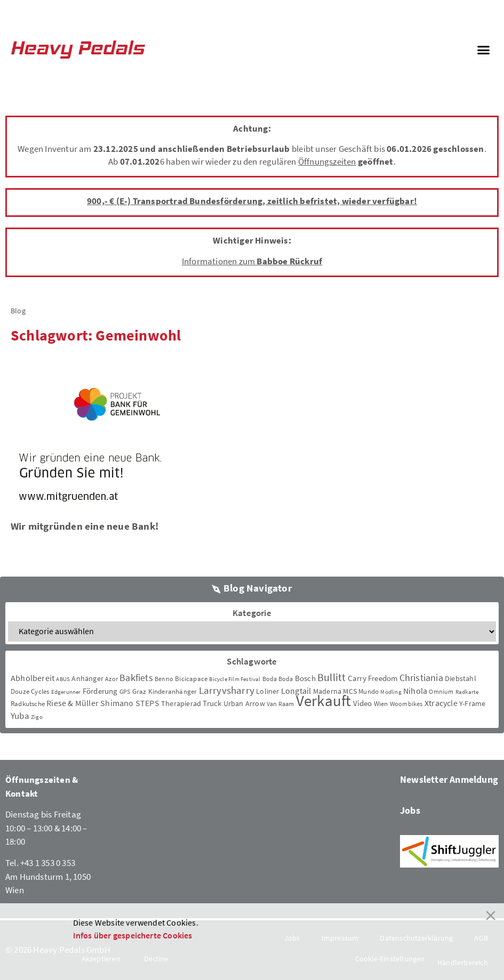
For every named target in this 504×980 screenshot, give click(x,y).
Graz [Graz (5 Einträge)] (139, 691)
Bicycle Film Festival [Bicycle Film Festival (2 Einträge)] (235, 679)
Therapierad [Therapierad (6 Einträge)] (181, 703)
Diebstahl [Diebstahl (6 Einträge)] (461, 678)
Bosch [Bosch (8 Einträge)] (305, 678)
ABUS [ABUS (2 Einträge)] (63, 679)
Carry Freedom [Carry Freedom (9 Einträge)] (373, 678)
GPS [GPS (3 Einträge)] (125, 691)
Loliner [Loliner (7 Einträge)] (267, 691)
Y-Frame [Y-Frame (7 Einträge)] (472, 703)
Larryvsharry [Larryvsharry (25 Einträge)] (227, 690)
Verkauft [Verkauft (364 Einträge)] (324, 700)
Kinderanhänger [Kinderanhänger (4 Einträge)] (173, 691)
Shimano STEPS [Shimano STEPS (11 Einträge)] (130, 703)
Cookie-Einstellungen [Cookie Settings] (390, 959)
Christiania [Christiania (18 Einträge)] (421, 678)
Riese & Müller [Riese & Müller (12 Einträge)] (73, 703)
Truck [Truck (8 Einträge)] (212, 703)
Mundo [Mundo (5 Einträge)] (369, 691)
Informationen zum (252, 261)
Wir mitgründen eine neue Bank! (85, 526)
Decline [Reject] (156, 959)
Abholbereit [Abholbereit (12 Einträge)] (33, 678)
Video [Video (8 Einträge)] (363, 703)
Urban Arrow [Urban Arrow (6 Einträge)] (244, 703)
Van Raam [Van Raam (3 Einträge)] (281, 704)
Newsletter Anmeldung (449, 779)
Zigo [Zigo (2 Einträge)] (37, 717)
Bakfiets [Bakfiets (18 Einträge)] (136, 678)
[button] (483, 50)
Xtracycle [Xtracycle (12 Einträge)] (441, 703)
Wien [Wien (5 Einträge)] (381, 704)
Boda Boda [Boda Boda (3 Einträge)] (278, 679)
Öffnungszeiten (327, 161)
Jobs (410, 810)
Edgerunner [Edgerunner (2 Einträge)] (66, 692)
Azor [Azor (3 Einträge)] (111, 679)
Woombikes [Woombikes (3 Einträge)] (406, 704)
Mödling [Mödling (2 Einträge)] (391, 692)
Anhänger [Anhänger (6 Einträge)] (87, 678)
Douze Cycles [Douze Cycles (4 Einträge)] (30, 691)
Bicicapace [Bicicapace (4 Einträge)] (191, 679)
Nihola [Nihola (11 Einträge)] (415, 691)
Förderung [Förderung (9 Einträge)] (100, 691)
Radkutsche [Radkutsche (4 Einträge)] (28, 704)
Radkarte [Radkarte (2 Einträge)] (467, 692)
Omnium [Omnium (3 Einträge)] (441, 691)
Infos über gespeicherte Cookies (133, 935)
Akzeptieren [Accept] (101, 959)
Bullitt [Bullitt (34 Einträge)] (331, 677)
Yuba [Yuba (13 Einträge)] (20, 716)
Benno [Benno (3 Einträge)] (164, 679)
